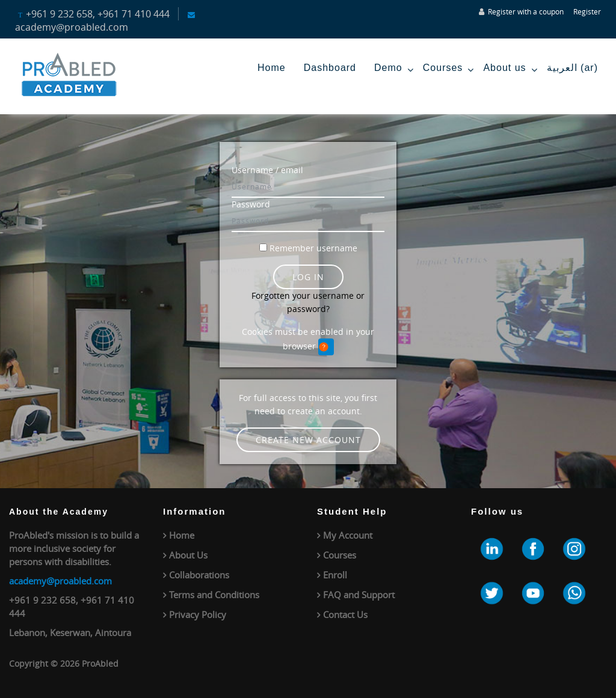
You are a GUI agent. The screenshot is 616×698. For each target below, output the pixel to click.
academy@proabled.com (60, 581)
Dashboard (330, 68)
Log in (308, 277)
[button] (326, 347)
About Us (188, 555)
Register (587, 11)
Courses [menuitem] (449, 70)
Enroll (335, 575)
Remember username (313, 248)
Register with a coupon (526, 11)
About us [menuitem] (510, 70)
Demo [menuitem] (394, 70)
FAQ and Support (359, 595)
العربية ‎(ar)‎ (572, 68)
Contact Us (345, 614)
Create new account (308, 440)
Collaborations (199, 575)
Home (272, 68)
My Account (348, 535)
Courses (340, 555)
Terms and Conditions (214, 595)
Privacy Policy (198, 614)
